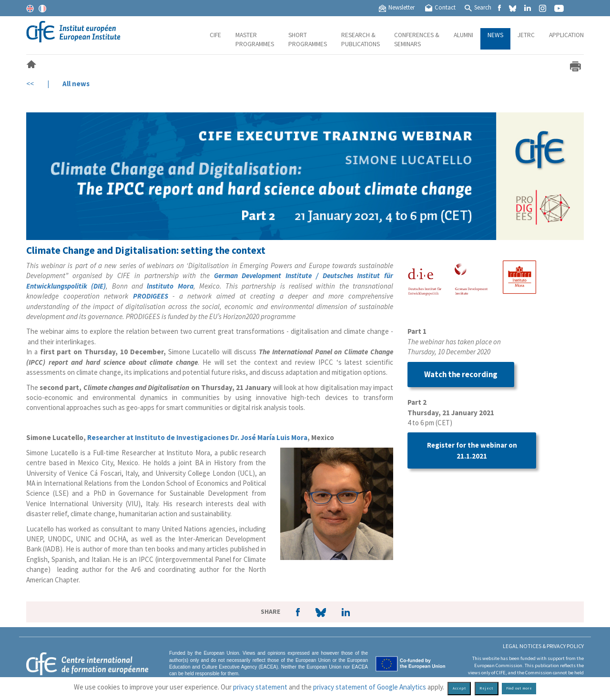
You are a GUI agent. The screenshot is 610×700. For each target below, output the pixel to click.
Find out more (519, 688)
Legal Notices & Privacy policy (543, 646)
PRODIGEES (151, 296)
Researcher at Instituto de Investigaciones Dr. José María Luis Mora (197, 437)
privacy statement (260, 687)
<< (30, 84)
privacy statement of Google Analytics (370, 687)
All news (76, 84)
